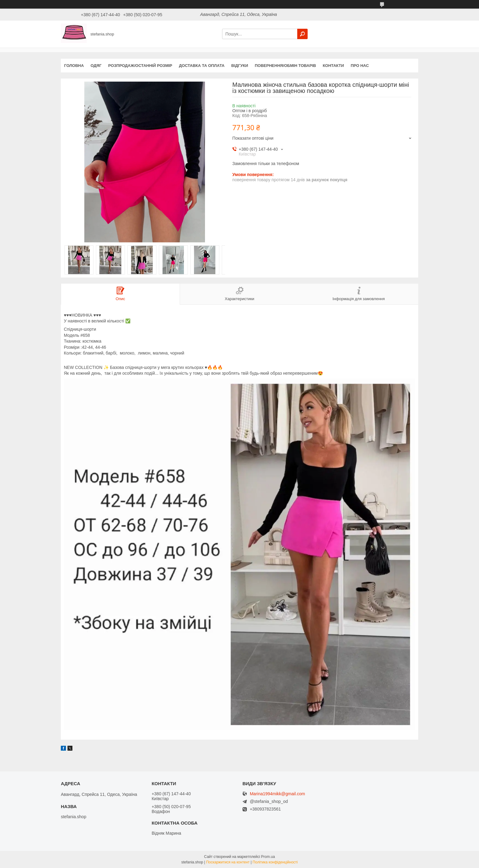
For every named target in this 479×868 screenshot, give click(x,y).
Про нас (360, 66)
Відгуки (240, 66)
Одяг (96, 66)
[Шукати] (302, 34)
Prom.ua (268, 857)
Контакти (333, 66)
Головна (74, 66)
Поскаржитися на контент (228, 862)
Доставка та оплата (202, 66)
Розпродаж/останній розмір (140, 66)
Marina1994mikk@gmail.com (278, 794)
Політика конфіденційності (275, 862)
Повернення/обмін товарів (285, 66)
